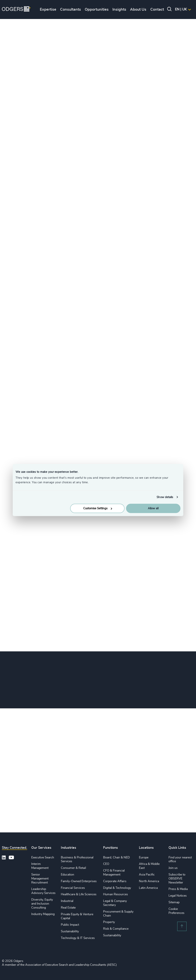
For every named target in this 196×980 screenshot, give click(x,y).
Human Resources (116, 894)
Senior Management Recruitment (40, 879)
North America (149, 881)
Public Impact (70, 925)
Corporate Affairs (115, 881)
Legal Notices (178, 896)
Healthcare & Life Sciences (79, 894)
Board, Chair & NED (116, 857)
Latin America (148, 888)
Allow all (153, 508)
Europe (144, 857)
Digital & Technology (117, 888)
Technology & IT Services (78, 938)
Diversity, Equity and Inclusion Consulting (42, 904)
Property (109, 922)
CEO (106, 864)
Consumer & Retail (73, 868)
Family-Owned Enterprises (79, 881)
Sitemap (174, 902)
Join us (173, 868)
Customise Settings (98, 508)
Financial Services (73, 888)
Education (67, 875)
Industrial (67, 901)
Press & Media (178, 889)
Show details (165, 497)
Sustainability (70, 931)
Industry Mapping (43, 914)
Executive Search (43, 857)
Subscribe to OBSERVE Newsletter (177, 879)
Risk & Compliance (116, 929)
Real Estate (68, 908)
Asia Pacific (147, 875)
